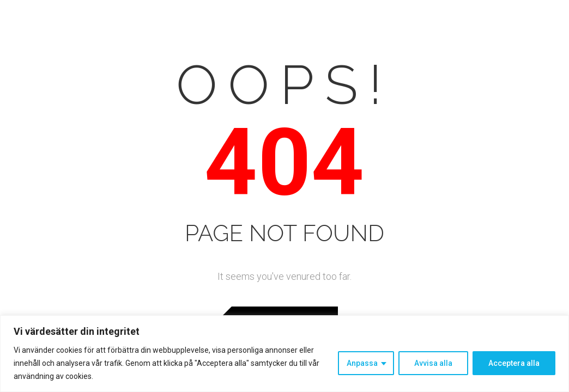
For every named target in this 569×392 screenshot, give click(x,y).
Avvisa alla (433, 363)
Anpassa (362, 363)
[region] (284, 354)
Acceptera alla (514, 363)
